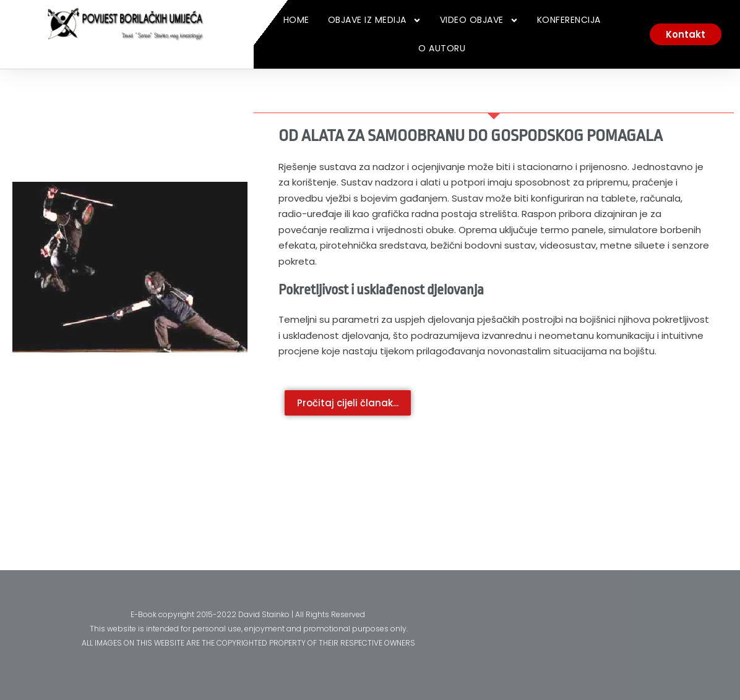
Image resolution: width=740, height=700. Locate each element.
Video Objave (479, 20)
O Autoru (442, 48)
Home (296, 20)
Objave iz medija (375, 20)
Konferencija (569, 20)
